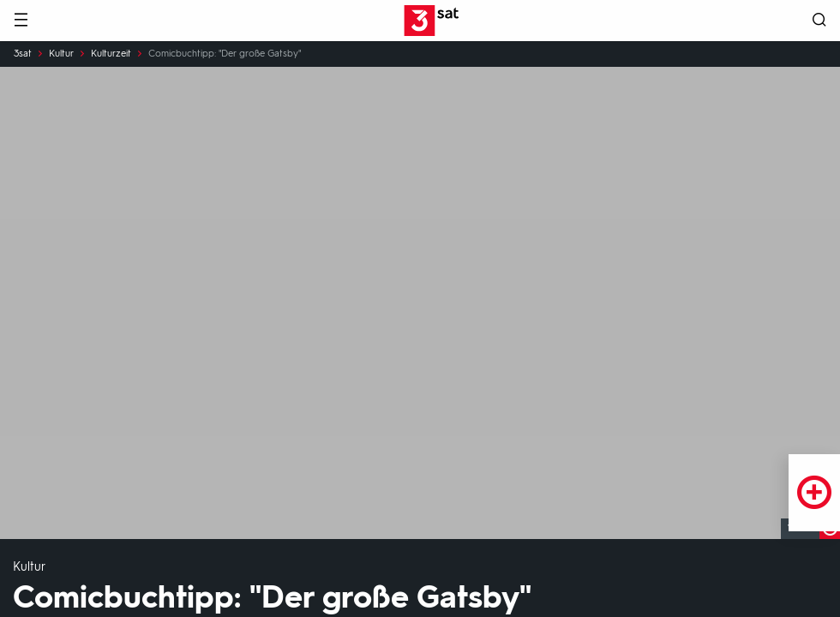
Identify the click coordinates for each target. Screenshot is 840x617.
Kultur (61, 54)
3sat (23, 54)
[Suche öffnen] (819, 21)
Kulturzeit (111, 54)
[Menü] (21, 21)
